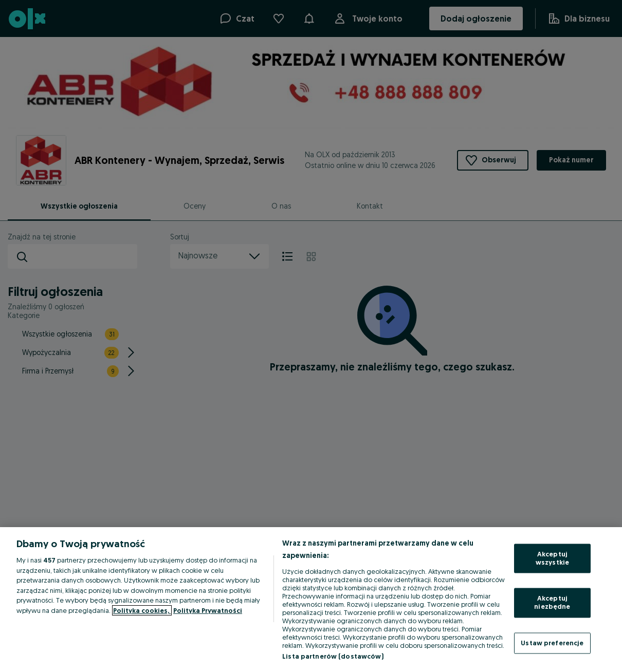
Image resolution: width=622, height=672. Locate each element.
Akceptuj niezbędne (552, 603)
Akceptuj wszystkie (552, 558)
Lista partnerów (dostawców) (333, 656)
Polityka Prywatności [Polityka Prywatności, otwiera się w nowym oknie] (208, 610)
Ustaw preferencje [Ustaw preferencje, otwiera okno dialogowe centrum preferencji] (552, 643)
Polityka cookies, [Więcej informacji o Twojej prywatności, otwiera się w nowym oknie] (142, 610)
